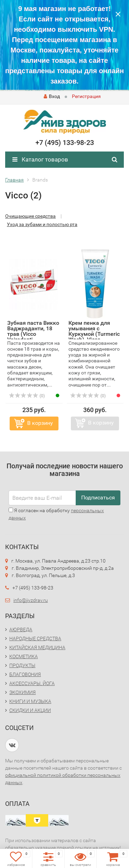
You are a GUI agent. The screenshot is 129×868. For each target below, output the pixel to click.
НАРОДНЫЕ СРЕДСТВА (35, 638)
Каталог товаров (40, 159)
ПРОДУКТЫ (22, 665)
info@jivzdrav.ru (31, 600)
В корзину (40, 423)
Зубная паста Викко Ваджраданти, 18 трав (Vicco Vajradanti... (33, 331)
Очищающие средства (30, 216)
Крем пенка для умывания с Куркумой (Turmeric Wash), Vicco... (94, 331)
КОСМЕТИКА (24, 656)
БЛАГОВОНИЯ (25, 674)
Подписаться (98, 498)
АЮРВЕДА (21, 630)
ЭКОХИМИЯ (23, 692)
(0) (27, 396)
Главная (14, 180)
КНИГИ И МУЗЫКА (30, 701)
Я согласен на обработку (56, 514)
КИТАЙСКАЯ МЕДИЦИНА (37, 647)
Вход (52, 96)
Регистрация (86, 96)
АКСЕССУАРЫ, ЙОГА (32, 683)
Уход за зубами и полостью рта (42, 224)
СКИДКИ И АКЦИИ (30, 710)
